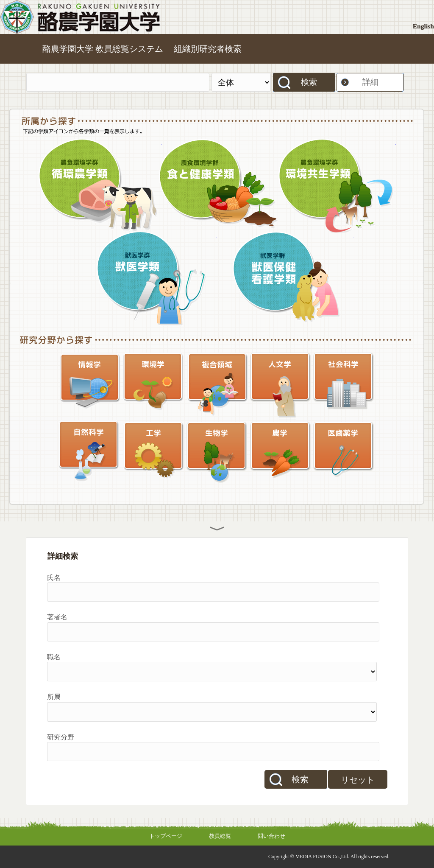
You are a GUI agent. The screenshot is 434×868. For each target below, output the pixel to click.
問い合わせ (271, 836)
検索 (309, 82)
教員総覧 (220, 836)
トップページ (166, 836)
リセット (358, 780)
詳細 (370, 82)
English (423, 26)
